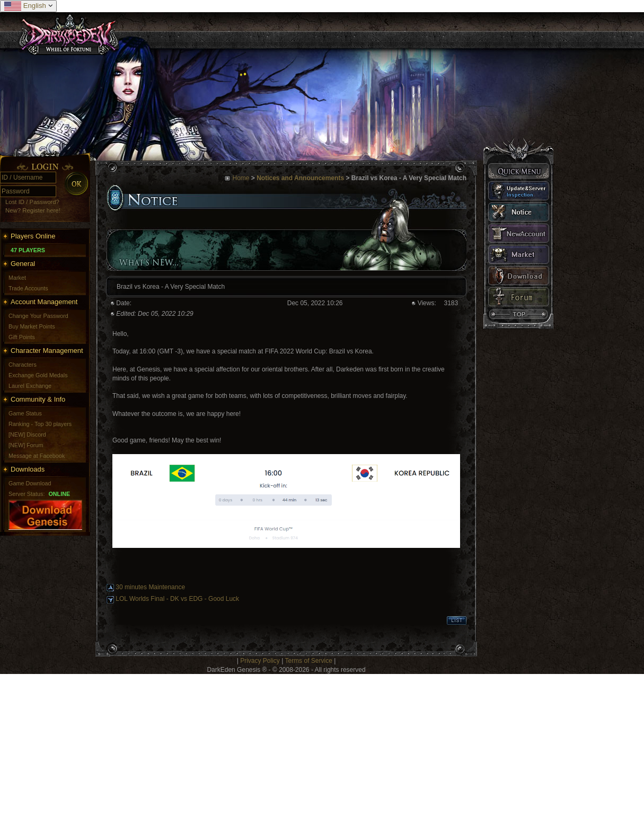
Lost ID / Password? (32, 202)
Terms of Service (308, 661)
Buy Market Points (32, 326)
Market (17, 278)
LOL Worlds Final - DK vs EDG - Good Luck (177, 599)
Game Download (30, 483)
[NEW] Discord (27, 434)
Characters (23, 365)
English (28, 6)
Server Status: (27, 494)
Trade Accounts (28, 288)
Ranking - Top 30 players (40, 424)
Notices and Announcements (300, 178)
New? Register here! (33, 210)
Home (241, 178)
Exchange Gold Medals (38, 375)
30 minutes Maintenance (150, 587)
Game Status (25, 413)
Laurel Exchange (30, 386)
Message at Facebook (37, 456)
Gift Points (22, 337)
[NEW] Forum (26, 445)
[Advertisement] (196, 748)
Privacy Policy (260, 661)
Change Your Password (38, 316)
